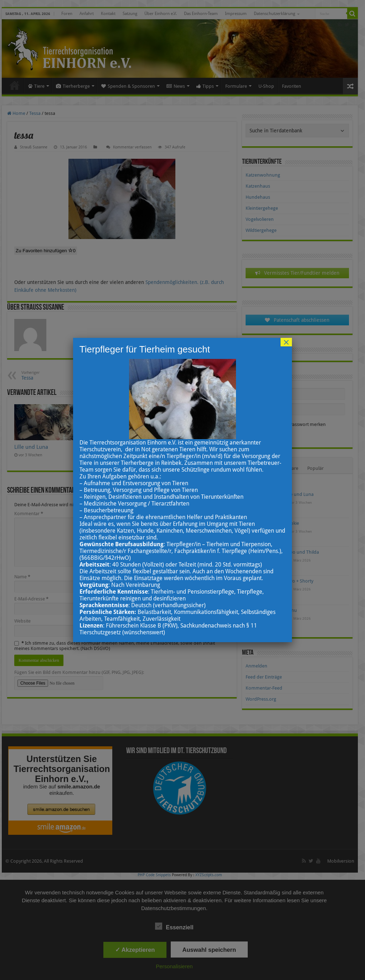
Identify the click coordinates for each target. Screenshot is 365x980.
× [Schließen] (286, 342)
